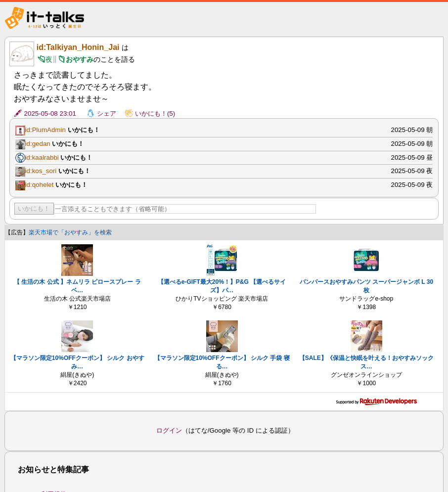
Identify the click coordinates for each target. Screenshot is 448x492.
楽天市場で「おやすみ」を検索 (70, 232)
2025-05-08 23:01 (50, 113)
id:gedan (38, 144)
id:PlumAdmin (45, 130)
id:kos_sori (41, 171)
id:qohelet (40, 185)
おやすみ (80, 59)
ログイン (169, 430)
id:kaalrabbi (42, 157)
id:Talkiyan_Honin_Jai (78, 47)
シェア (107, 113)
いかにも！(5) (155, 113)
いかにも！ (34, 208)
